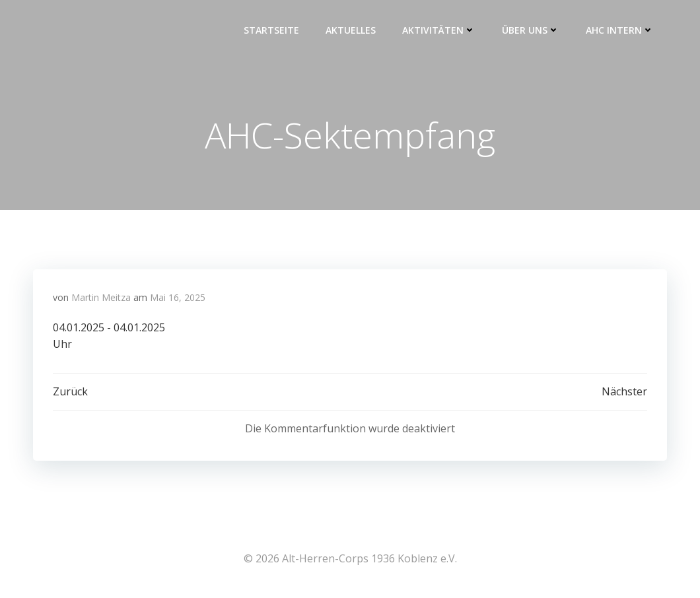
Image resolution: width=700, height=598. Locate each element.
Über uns (531, 30)
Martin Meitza (101, 297)
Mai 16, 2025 (178, 297)
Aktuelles (351, 30)
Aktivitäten (439, 30)
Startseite (271, 30)
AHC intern (620, 30)
